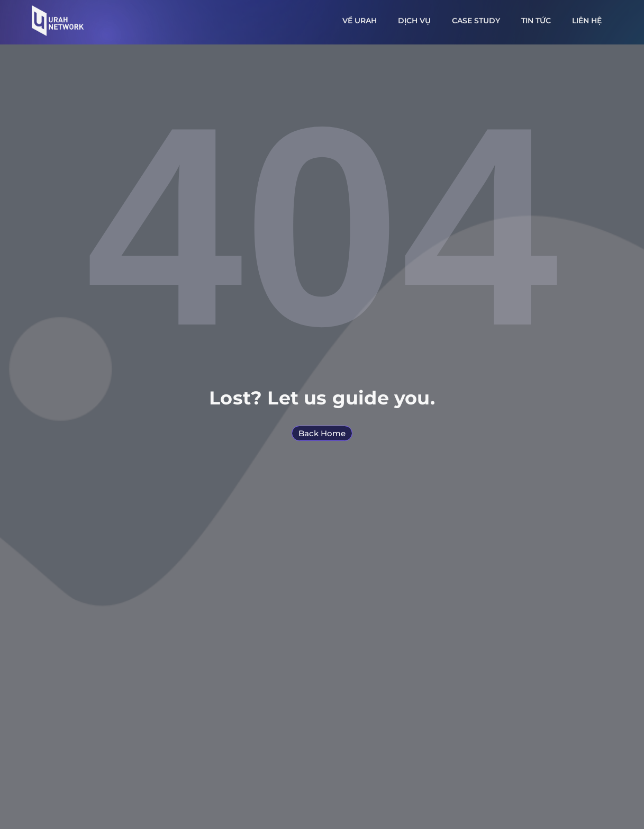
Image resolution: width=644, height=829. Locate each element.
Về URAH (360, 17)
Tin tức (536, 17)
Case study (476, 17)
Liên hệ (587, 17)
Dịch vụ (414, 17)
